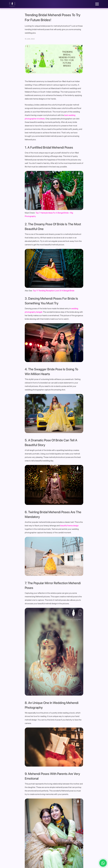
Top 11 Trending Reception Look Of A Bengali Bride (54, 291)
